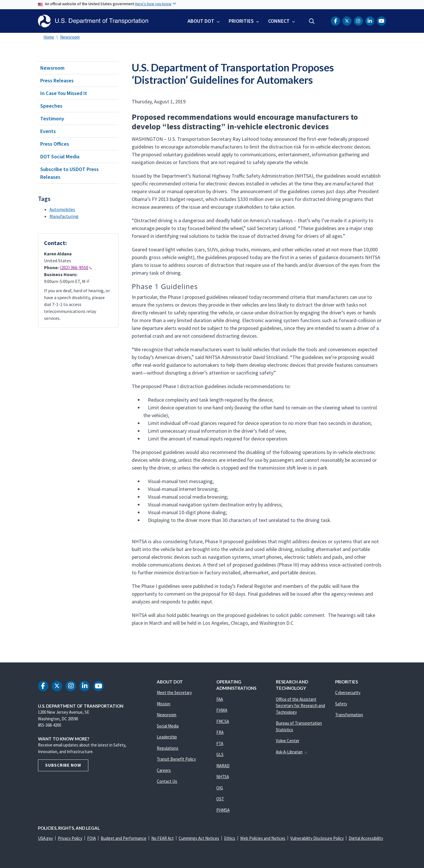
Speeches (51, 106)
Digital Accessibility (366, 838)
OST (220, 799)
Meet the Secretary (174, 693)
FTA (220, 743)
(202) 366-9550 (76, 267)
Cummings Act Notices (199, 838)
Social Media (168, 726)
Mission (164, 704)
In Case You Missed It (64, 93)
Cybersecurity (348, 693)
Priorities (241, 21)
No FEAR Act (163, 838)
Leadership (167, 737)
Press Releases (57, 80)
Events (48, 131)
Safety (341, 704)
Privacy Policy (70, 838)
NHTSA (223, 777)
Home (49, 37)
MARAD (223, 766)
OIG (220, 788)
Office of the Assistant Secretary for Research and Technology (300, 706)
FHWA (222, 710)
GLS (220, 754)
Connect (279, 21)
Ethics (230, 838)
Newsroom (70, 37)
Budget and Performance (124, 838)
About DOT (201, 21)
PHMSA (223, 810)
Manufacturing (64, 216)
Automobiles (62, 209)
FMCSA (223, 721)
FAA (220, 699)
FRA (220, 732)
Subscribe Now (63, 765)
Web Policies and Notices (263, 838)
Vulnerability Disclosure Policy (317, 838)
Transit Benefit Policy (176, 759)
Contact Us (167, 781)
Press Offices (55, 144)
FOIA (91, 838)
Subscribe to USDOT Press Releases (69, 173)
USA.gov (45, 838)
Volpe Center (288, 741)
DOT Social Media (60, 156)
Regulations (168, 748)
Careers (164, 770)
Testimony (52, 118)
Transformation (349, 715)
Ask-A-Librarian (292, 752)
